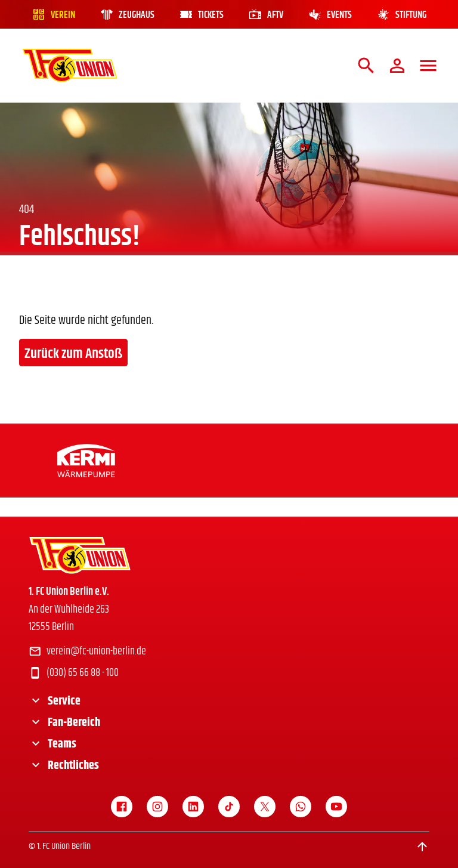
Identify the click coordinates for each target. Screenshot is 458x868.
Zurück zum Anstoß (73, 354)
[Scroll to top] (422, 847)
